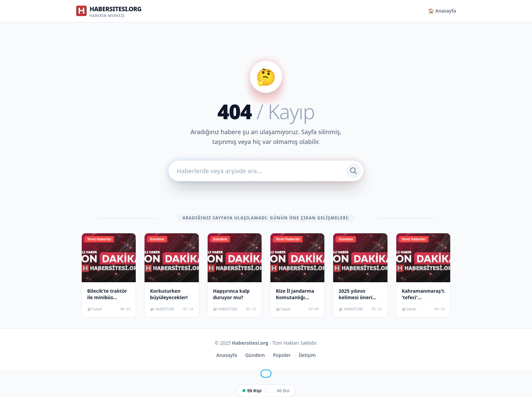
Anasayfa (227, 355)
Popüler (282, 355)
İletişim (307, 355)
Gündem (255, 355)
